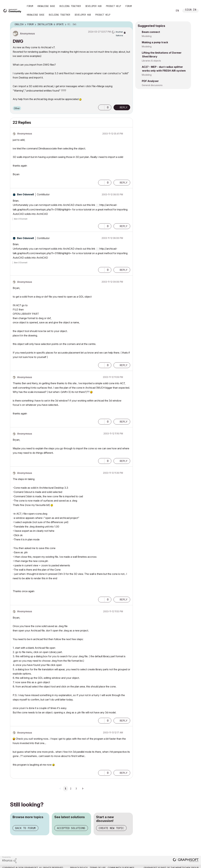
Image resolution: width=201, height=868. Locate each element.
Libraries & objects (151, 61)
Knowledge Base (46, 6)
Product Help (114, 6)
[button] (101, 107)
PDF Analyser (150, 81)
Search (168, 11)
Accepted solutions (71, 828)
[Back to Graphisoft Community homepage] (13, 10)
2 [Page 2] (71, 789)
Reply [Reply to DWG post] (124, 107)
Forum (30, 6)
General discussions (152, 85)
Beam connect (151, 32)
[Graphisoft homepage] (186, 860)
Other (17, 108)
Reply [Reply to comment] (124, 183)
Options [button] (128, 25)
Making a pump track (155, 42)
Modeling (147, 36)
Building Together (70, 6)
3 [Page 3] (76, 789)
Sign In (191, 10)
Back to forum (25, 828)
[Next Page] (83, 789)
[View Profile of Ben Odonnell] (25, 194)
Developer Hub (93, 6)
